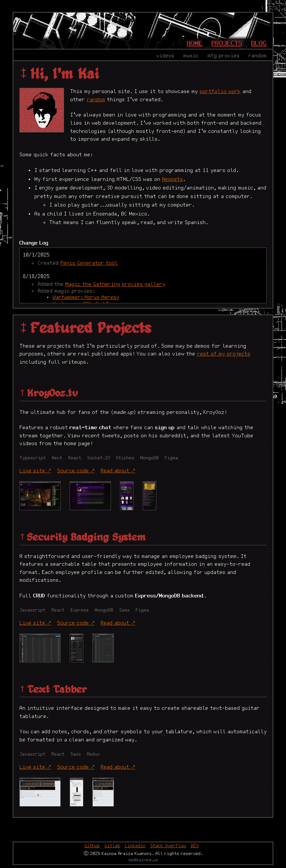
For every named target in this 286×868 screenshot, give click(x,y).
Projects (227, 44)
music (191, 56)
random (258, 56)
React (75, 458)
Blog (259, 44)
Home (195, 44)
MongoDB (149, 458)
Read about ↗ (118, 471)
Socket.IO (98, 458)
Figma (171, 458)
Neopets (172, 179)
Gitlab (112, 846)
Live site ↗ (35, 471)
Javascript (32, 610)
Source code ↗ (76, 471)
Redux (93, 754)
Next (57, 458)
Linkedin (135, 846)
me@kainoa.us (143, 860)
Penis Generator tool (89, 263)
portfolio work (220, 92)
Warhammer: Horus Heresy (86, 297)
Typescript (33, 458)
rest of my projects (224, 354)
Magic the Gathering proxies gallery (115, 284)
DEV (195, 846)
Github (92, 846)
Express (80, 610)
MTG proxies (223, 56)
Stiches (125, 458)
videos (165, 56)
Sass (124, 610)
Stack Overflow (168, 846)
